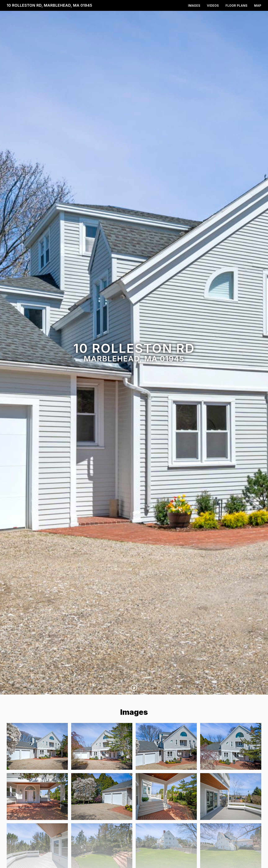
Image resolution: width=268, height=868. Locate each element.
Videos (213, 6)
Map (258, 6)
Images (194, 6)
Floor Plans (236, 6)
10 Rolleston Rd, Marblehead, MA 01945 (49, 5)
